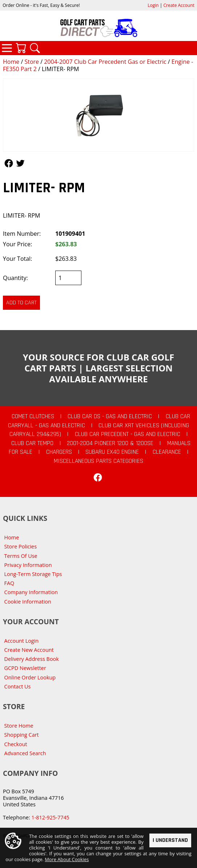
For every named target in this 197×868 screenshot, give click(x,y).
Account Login (22, 641)
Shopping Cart (22, 735)
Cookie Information (28, 602)
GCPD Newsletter (25, 668)
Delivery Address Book (32, 659)
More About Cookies (67, 860)
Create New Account (29, 650)
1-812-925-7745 (50, 817)
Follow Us (9, 163)
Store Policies (21, 546)
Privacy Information (28, 565)
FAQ (9, 583)
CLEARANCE (167, 452)
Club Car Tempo (32, 443)
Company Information (31, 592)
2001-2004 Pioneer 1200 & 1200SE (110, 443)
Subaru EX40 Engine (112, 452)
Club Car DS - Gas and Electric (110, 416)
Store (32, 62)
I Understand (170, 840)
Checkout (16, 744)
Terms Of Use (21, 556)
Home (11, 62)
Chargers (59, 452)
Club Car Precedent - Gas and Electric (128, 434)
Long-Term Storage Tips (33, 574)
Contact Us (18, 686)
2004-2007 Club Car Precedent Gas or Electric (105, 62)
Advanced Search (25, 753)
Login (153, 5)
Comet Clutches (33, 416)
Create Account (179, 5)
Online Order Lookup (30, 677)
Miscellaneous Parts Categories (98, 461)
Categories (7, 48)
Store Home (19, 726)
